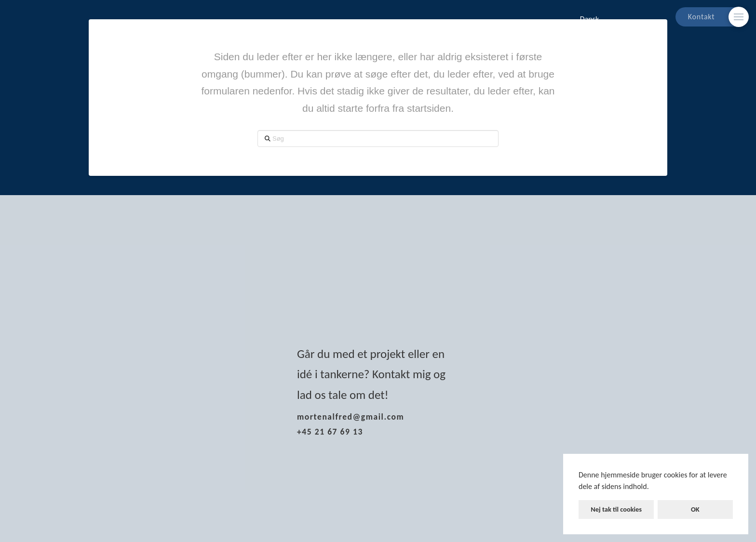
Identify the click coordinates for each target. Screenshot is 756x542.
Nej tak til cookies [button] (616, 509)
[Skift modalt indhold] (739, 17)
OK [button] (695, 509)
